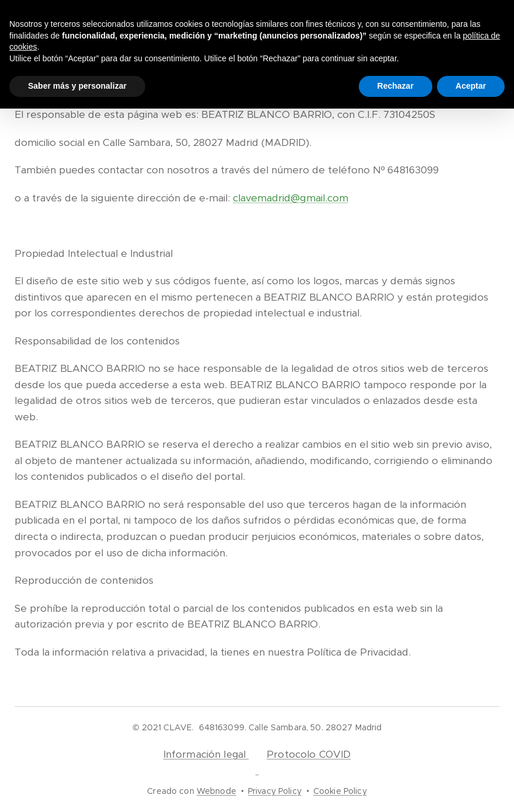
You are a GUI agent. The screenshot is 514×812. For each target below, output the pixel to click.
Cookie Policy (340, 791)
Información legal (206, 755)
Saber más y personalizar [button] (77, 86)
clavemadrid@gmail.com (291, 198)
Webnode (216, 791)
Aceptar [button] (471, 86)
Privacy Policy (275, 791)
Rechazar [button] (396, 86)
